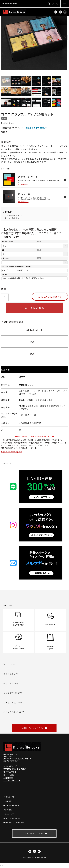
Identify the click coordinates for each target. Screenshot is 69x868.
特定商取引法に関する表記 (15, 769)
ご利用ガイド (10, 797)
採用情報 (8, 810)
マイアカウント (10, 772)
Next (65, 37)
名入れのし (5, 258)
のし (3, 250)
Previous (4, 37)
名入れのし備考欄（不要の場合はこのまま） (17, 266)
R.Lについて (10, 814)
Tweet (3, 866)
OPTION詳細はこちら (23, 185)
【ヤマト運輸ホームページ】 (25, 445)
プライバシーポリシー (13, 766)
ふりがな (5, 274)
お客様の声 (8, 778)
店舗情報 (8, 801)
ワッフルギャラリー (12, 780)
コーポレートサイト (12, 805)
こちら (31, 385)
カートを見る (9, 775)
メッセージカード (8, 242)
